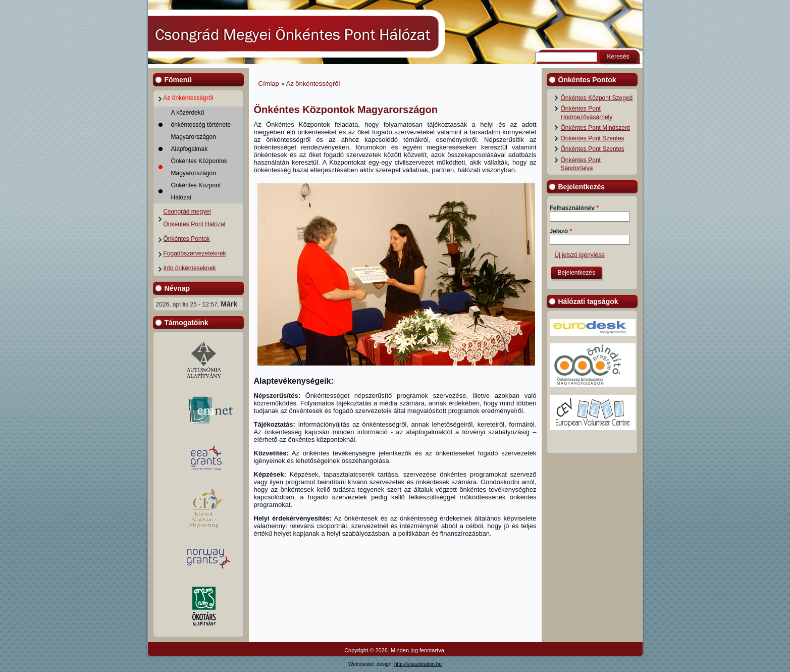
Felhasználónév (574, 208)
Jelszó (561, 231)
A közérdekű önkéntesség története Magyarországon (201, 125)
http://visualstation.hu (418, 664)
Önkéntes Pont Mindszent (595, 128)
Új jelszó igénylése (580, 255)
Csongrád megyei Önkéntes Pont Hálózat (195, 218)
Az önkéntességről (189, 98)
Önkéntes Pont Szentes (593, 138)
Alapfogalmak (190, 149)
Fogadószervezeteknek (195, 253)
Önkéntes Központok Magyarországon (199, 167)
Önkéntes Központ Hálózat (196, 191)
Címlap (269, 84)
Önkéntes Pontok (187, 239)
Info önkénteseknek (190, 268)
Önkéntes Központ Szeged (597, 98)
